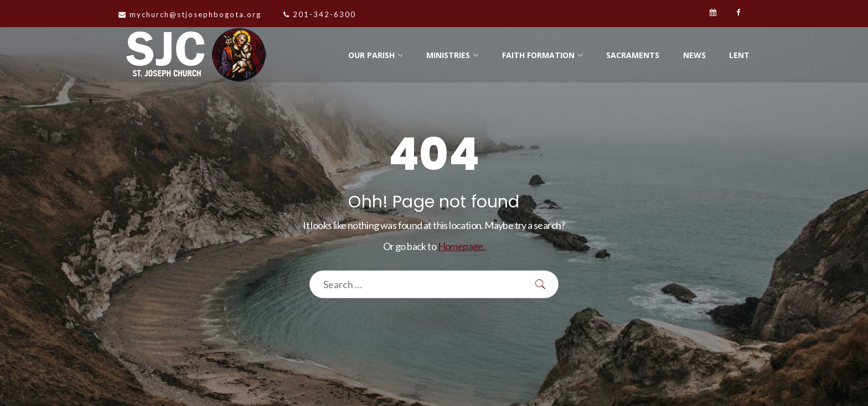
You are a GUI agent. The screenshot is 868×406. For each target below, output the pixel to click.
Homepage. (462, 246)
